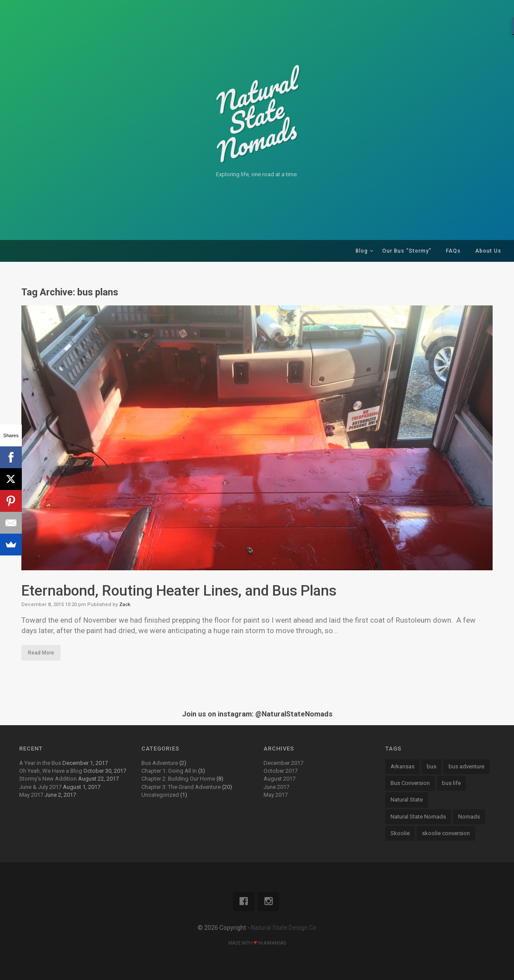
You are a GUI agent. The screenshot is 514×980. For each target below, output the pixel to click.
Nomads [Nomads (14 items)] (469, 817)
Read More (41, 653)
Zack (125, 605)
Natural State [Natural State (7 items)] (407, 800)
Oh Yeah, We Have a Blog (51, 771)
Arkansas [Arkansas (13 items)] (403, 766)
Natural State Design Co (284, 928)
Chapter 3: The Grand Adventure (181, 787)
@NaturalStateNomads (294, 714)
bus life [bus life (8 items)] (451, 783)
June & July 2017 (40, 787)
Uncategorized (160, 795)
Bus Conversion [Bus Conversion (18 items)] (410, 783)
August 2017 (279, 779)
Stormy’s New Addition (48, 779)
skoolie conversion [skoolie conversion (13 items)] (446, 833)
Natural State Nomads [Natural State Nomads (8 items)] (418, 817)
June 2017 (276, 787)
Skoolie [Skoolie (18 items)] (400, 833)
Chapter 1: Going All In (169, 771)
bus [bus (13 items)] (432, 766)
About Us (488, 251)
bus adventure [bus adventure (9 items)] (466, 766)
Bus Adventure (160, 763)
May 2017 (31, 795)
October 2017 (281, 771)
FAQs (453, 251)
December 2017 (283, 763)
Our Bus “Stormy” (407, 251)
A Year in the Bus (40, 763)
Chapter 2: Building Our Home (178, 779)
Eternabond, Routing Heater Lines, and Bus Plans (182, 590)
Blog (362, 251)
